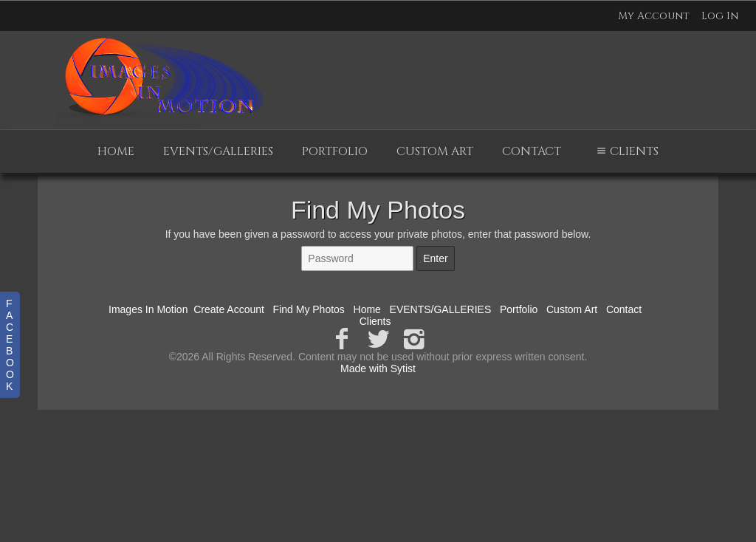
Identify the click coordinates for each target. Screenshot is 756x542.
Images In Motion (148, 309)
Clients (625, 151)
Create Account (229, 309)
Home (116, 151)
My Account (654, 16)
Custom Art (435, 151)
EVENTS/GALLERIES (218, 151)
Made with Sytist (378, 368)
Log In (720, 16)
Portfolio (335, 151)
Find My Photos (309, 309)
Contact (532, 151)
